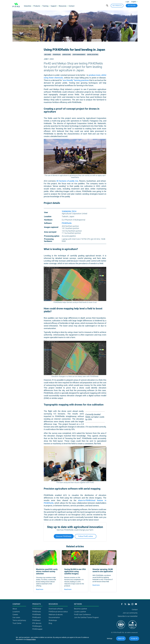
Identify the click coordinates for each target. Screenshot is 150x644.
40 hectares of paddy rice (67, 181)
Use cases (48, 55)
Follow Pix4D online (86, 536)
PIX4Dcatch (37, 617)
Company (16, 604)
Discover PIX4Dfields (64, 536)
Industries (28, 7)
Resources (63, 7)
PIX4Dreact (36, 620)
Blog (50, 623)
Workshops (53, 620)
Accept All (134, 638)
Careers (15, 615)
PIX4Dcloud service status (58, 612)
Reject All (121, 638)
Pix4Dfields (57, 55)
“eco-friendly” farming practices (76, 80)
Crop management (79, 55)
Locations (16, 612)
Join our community (130, 613)
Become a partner (81, 609)
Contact (72, 7)
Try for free (132, 6)
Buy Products (117, 6)
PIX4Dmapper (37, 629)
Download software (56, 609)
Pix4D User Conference (82, 615)
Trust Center (17, 623)
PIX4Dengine (37, 626)
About (15, 609)
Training (45, 7)
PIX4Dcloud (37, 609)
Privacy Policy (31, 639)
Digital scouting (93, 55)
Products (37, 7)
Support (54, 7)
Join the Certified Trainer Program (86, 617)
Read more (40, 589)
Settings (110, 638)
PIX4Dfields (67, 223)
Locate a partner (80, 612)
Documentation (54, 617)
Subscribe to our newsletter (128, 616)
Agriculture (67, 55)
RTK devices (37, 623)
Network (78, 604)
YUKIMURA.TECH (69, 211)
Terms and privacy (19, 620)
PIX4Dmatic (37, 612)
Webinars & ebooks (56, 615)
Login (127, 2)
